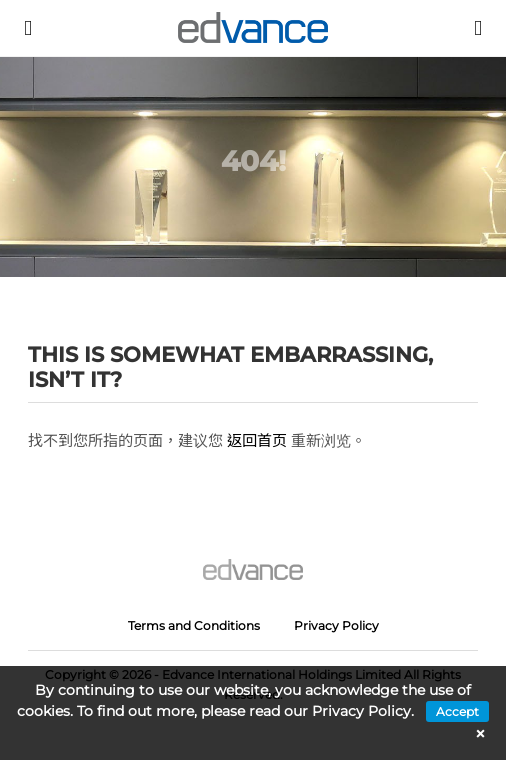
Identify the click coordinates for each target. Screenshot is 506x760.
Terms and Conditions (194, 625)
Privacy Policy (336, 625)
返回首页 (257, 440)
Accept (457, 711)
